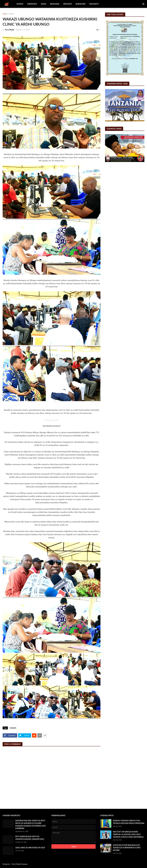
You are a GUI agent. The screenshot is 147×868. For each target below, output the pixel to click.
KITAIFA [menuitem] (20, 4)
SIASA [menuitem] (44, 4)
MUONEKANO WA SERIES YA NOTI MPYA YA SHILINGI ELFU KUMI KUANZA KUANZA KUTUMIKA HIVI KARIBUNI (30, 824)
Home (5, 14)
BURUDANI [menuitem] (81, 4)
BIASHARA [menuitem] (55, 4)
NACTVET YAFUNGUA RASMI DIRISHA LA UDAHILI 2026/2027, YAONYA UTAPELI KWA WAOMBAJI (128, 834)
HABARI (11, 14)
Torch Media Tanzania (19, 864)
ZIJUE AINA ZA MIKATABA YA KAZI (30, 848)
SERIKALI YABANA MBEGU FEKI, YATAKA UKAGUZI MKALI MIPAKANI (129, 822)
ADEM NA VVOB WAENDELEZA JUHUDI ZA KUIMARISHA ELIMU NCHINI (127, 848)
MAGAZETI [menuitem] (94, 4)
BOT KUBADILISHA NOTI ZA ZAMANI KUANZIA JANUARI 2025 (30, 838)
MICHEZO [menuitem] (68, 4)
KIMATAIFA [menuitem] (32, 4)
